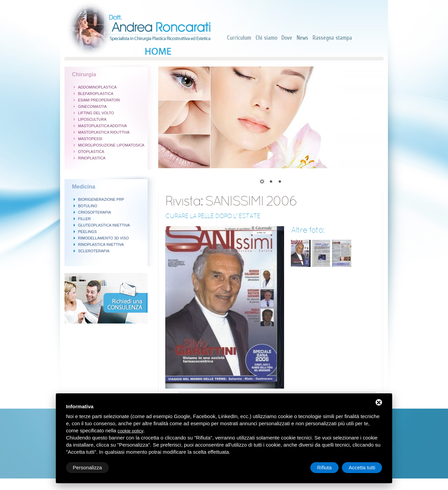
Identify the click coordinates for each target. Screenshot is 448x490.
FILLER (84, 219)
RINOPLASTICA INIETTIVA (101, 244)
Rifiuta (325, 467)
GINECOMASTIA (92, 106)
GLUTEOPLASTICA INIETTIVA (104, 225)
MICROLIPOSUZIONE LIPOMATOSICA (111, 145)
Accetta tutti (362, 467)
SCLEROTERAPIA (94, 251)
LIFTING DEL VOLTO (96, 113)
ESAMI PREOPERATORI (99, 100)
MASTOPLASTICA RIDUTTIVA (104, 132)
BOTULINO (88, 206)
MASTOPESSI (90, 139)
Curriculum (239, 38)
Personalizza (88, 467)
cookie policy (130, 431)
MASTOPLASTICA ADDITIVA (102, 126)
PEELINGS (87, 232)
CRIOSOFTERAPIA (95, 212)
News (302, 38)
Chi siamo (266, 38)
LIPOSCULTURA (92, 119)
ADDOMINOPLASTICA (97, 87)
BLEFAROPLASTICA (96, 94)
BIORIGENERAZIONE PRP (101, 199)
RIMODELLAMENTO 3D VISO (104, 238)
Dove (287, 38)
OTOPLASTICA (91, 152)
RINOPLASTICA (92, 158)
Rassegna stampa (332, 38)
